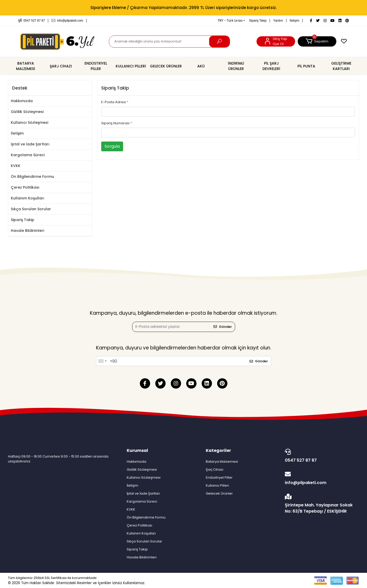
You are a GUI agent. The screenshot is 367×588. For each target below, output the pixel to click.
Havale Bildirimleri (27, 231)
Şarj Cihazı (215, 469)
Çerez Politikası (25, 187)
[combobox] (102, 361)
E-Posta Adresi (115, 102)
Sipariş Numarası (117, 123)
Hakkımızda (22, 101)
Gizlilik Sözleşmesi (27, 112)
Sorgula (112, 146)
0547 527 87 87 (321, 456)
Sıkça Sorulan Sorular (31, 209)
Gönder (223, 327)
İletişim (295, 21)
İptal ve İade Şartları (30, 144)
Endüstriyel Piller (219, 477)
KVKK (16, 166)
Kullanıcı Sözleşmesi (29, 122)
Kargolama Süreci (28, 155)
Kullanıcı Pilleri (217, 485)
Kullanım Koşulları (28, 198)
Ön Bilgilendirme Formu (32, 177)
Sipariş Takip (258, 21)
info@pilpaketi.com (321, 478)
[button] (317, 41)
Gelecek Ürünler (219, 493)
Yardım (278, 21)
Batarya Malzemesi (222, 462)
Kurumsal (137, 450)
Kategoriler (218, 450)
